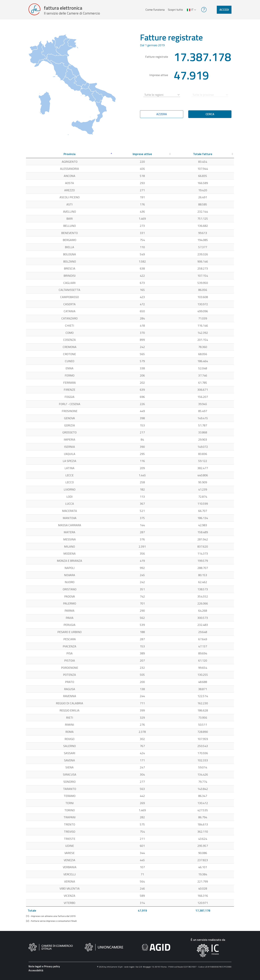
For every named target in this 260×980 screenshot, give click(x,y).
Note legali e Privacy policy (44, 968)
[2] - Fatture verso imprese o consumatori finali (51, 923)
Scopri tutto (175, 11)
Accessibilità (36, 972)
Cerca (210, 116)
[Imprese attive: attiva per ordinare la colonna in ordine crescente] (142, 156)
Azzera (162, 116)
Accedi (224, 11)
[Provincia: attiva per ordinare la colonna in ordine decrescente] (70, 156)
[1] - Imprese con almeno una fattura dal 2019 (51, 918)
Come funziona (155, 11)
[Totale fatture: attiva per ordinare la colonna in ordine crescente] (203, 156)
